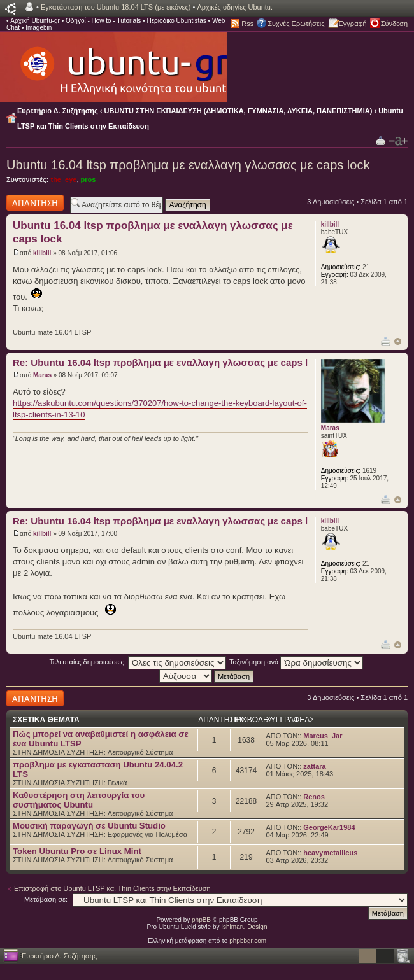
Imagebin (39, 28)
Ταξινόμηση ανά (296, 662)
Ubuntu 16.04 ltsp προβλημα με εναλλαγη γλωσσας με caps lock (188, 165)
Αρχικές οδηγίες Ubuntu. (235, 7)
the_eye (63, 179)
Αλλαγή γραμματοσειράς (398, 141)
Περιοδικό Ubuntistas (176, 21)
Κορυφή (398, 341)
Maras (42, 375)
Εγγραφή (353, 24)
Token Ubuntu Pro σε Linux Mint (77, 851)
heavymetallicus (330, 853)
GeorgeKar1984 (329, 827)
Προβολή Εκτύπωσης (381, 140)
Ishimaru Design (244, 927)
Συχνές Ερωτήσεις (296, 24)
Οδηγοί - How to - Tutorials (103, 21)
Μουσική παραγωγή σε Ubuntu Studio (89, 826)
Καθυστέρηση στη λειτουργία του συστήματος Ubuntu (79, 800)
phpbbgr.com (248, 941)
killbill (42, 253)
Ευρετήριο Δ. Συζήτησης (58, 111)
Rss (247, 24)
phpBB (201, 920)
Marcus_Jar (323, 736)
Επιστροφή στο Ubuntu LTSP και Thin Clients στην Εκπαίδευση (112, 888)
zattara (314, 766)
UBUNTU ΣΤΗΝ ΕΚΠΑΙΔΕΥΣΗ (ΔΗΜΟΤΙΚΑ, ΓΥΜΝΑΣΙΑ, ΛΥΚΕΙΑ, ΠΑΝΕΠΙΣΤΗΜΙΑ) (239, 111)
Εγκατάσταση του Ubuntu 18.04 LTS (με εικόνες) (116, 7)
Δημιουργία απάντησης (35, 203)
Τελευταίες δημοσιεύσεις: (138, 662)
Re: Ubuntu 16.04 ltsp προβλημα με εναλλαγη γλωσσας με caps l (160, 362)
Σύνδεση (394, 24)
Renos (314, 797)
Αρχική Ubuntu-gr (35, 21)
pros (89, 179)
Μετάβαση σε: (46, 899)
